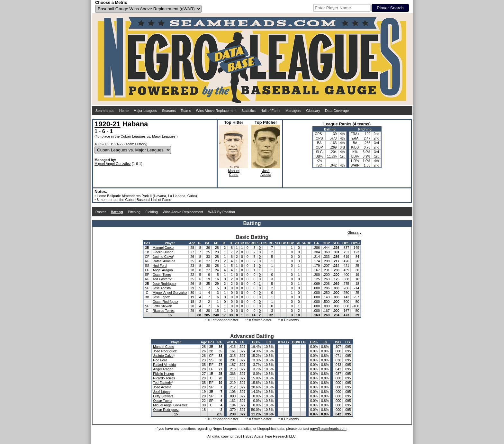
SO (277, 243)
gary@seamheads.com (328, 429)
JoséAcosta (266, 173)
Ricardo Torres (164, 311)
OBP (326, 243)
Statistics (248, 111)
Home (124, 111)
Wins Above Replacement (216, 111)
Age (192, 243)
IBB (283, 243)
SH (298, 243)
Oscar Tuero (162, 275)
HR (247, 243)
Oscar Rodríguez (165, 302)
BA (316, 243)
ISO (338, 342)
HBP (291, 243)
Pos (147, 243)
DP (309, 243)
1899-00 (101, 144)
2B (237, 243)
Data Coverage (337, 111)
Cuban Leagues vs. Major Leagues (148, 136)
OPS (346, 243)
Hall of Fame (270, 111)
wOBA (232, 342)
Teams (186, 111)
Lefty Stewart (162, 306)
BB (271, 243)
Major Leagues (145, 111)
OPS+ (356, 243)
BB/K (296, 342)
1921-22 (117, 144)
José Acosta (162, 288)
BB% (256, 342)
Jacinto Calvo (163, 257)
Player (170, 243)
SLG (336, 243)
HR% (314, 342)
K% (281, 342)
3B (242, 243)
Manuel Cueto (163, 248)
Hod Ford (160, 266)
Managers (293, 111)
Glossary (313, 111)
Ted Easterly (162, 279)
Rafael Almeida (164, 261)
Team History (136, 144)
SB (260, 243)
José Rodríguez (165, 284)
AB (216, 243)
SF (304, 243)
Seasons (169, 111)
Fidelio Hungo (163, 252)
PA (207, 243)
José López (161, 297)
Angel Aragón (163, 270)
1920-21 (108, 124)
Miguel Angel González (113, 164)
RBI (254, 243)
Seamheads (105, 111)
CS (265, 243)
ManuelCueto (234, 173)
